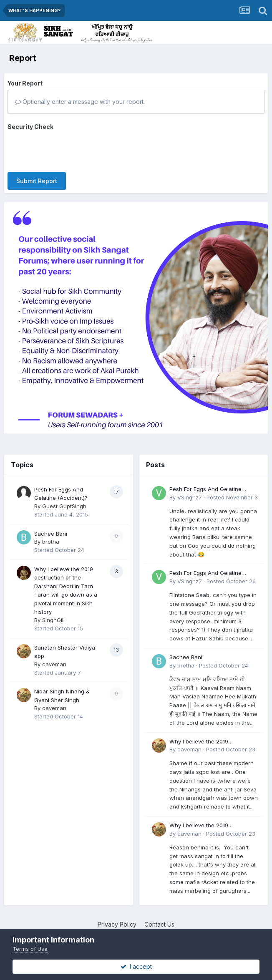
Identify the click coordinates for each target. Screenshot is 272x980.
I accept (136, 966)
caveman (54, 664)
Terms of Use (30, 949)
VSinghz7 (190, 497)
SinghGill (53, 620)
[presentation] (71, 149)
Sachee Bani (51, 534)
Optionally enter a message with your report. (80, 102)
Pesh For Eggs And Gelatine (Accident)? (205, 490)
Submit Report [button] (37, 181)
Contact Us (159, 924)
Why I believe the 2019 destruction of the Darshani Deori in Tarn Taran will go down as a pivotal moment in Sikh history (213, 742)
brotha (51, 542)
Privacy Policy (117, 924)
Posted (232, 497)
